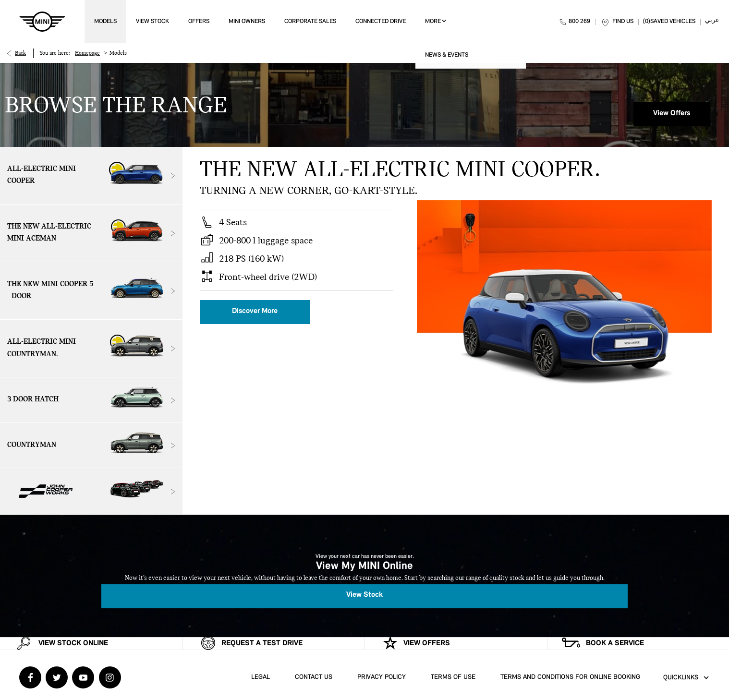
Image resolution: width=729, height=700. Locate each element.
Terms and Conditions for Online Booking (570, 677)
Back (20, 53)
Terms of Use (453, 677)
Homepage (87, 53)
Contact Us (314, 677)
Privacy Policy (382, 677)
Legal (261, 677)
